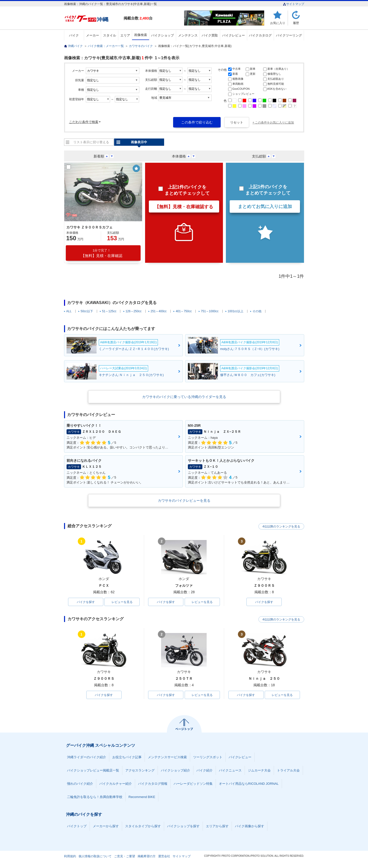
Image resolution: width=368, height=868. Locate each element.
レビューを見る (122, 602)
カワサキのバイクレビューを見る (184, 500)
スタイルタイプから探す (143, 826)
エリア (125, 35)
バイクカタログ (260, 35)
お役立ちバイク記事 (127, 757)
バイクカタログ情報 (153, 784)
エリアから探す (217, 826)
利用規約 (70, 856)
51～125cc (109, 311)
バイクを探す (86, 602)
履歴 (296, 23)
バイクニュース (230, 771)
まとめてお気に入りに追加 (265, 206)
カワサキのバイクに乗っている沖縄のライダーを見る (184, 397)
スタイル (110, 35)
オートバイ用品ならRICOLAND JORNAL (249, 784)
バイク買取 (210, 35)
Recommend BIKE (142, 797)
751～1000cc (210, 311)
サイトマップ (294, 4)
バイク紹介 (205, 771)
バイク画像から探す (250, 826)
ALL (69, 311)
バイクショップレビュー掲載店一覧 (93, 771)
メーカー (93, 35)
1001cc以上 (236, 311)
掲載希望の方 (147, 856)
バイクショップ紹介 (175, 771)
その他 (257, 311)
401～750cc (184, 311)
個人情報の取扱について (95, 856)
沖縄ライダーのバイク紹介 (87, 757)
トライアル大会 (288, 771)
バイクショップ (162, 35)
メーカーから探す (106, 826)
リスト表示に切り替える (91, 142)
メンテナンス (188, 35)
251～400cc (159, 311)
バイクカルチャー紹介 (116, 784)
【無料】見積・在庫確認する (184, 207)
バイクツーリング (289, 35)
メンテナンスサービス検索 (167, 757)
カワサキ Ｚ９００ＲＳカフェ (90, 227)
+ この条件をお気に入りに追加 (273, 122)
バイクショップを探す (183, 826)
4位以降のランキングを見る (281, 526)
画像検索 (141, 35)
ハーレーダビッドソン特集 (193, 784)
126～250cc (134, 311)
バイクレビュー (234, 35)
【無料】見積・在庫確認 (102, 253)
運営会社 (164, 856)
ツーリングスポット (208, 757)
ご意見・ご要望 (125, 856)
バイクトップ (77, 826)
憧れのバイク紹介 (80, 784)
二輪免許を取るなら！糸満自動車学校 (95, 797)
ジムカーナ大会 (259, 771)
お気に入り (278, 23)
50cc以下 (87, 311)
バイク (74, 35)
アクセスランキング (140, 771)
